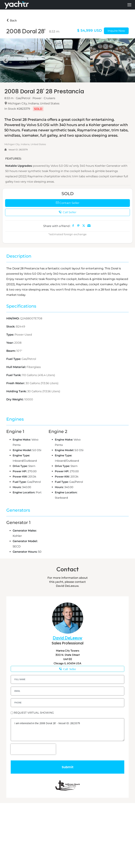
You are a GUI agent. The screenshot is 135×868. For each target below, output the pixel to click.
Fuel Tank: (14, 375)
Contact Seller (68, 203)
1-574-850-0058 (67, 669)
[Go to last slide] (6, 60)
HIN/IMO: (13, 318)
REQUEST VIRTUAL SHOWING (34, 713)
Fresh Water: (16, 383)
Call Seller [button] (67, 212)
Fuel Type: (14, 359)
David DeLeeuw (67, 638)
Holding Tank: (17, 391)
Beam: (11, 351)
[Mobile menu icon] (129, 5)
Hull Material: (16, 367)
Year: (10, 343)
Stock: (11, 327)
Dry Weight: (15, 399)
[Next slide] (129, 60)
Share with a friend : (57, 226)
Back (12, 21)
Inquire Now (116, 31)
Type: (10, 335)
